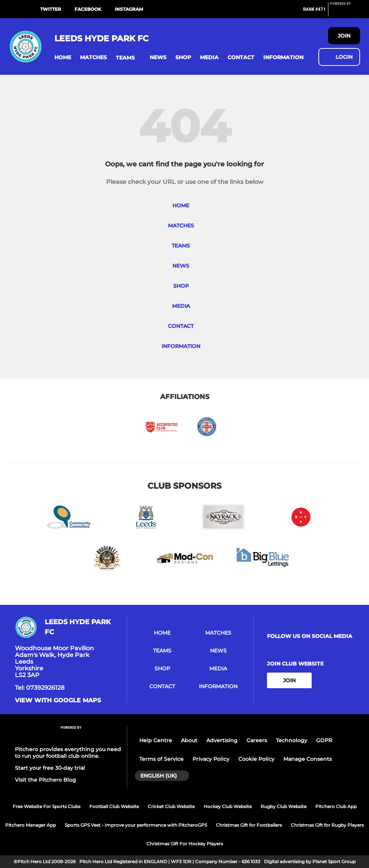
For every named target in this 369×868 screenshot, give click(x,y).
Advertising (222, 740)
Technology (292, 740)
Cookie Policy (256, 759)
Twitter (51, 9)
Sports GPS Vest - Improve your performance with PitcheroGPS (136, 825)
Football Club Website (114, 806)
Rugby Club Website (284, 806)
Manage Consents (308, 759)
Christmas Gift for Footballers (249, 825)
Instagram (129, 9)
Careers (257, 740)
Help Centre (156, 740)
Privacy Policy (211, 759)
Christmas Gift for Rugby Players (327, 825)
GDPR (324, 740)
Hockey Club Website (228, 806)
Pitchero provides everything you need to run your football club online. (68, 753)
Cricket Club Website (171, 806)
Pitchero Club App (336, 806)
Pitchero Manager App (31, 825)
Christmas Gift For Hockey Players (185, 844)
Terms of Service (161, 759)
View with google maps (58, 701)
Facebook (88, 9)
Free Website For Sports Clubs (47, 806)
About (189, 740)
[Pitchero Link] (345, 12)
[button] (63, 58)
